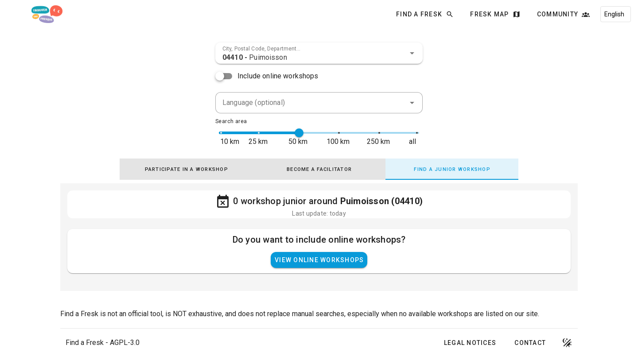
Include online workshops (278, 76)
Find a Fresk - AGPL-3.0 (103, 343)
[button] (412, 53)
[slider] (299, 133)
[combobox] (319, 53)
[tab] (186, 169)
